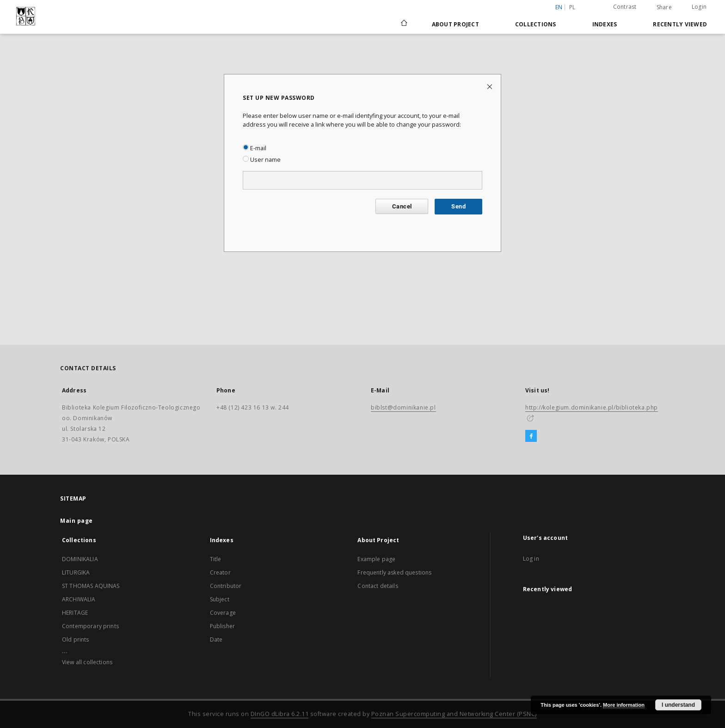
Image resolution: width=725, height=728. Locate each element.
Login (699, 7)
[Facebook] (531, 436)
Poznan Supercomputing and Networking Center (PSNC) (454, 714)
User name (262, 160)
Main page (77, 521)
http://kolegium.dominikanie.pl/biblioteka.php (592, 407)
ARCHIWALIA (79, 599)
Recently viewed (680, 24)
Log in (531, 559)
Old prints (76, 639)
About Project (455, 24)
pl (572, 7)
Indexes (605, 24)
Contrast (625, 7)
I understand (678, 705)
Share (664, 7)
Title (216, 559)
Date (216, 639)
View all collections (87, 662)
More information (624, 705)
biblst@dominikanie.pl (403, 407)
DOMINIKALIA (80, 559)
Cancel (402, 206)
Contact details (378, 586)
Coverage (223, 613)
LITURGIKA (76, 572)
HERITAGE (75, 613)
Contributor (226, 586)
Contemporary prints (90, 626)
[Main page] (403, 24)
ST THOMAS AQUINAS (91, 586)
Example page (376, 559)
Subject (220, 599)
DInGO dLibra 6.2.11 (280, 714)
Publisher (222, 626)
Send (458, 206)
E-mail (255, 148)
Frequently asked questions (394, 572)
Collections (536, 24)
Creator (220, 572)
